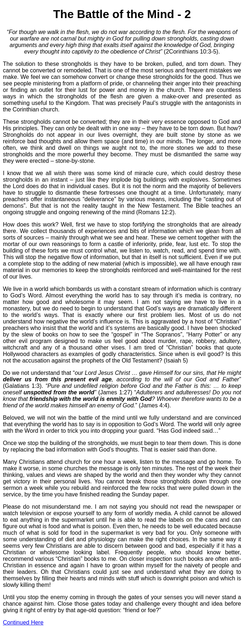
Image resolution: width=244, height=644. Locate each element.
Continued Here (23, 622)
